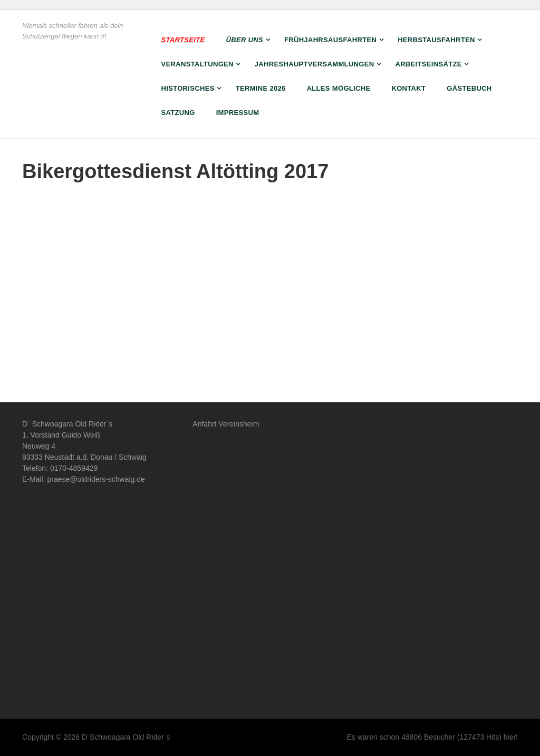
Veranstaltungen (197, 64)
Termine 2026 (261, 88)
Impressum (238, 113)
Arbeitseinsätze (428, 64)
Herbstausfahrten (436, 40)
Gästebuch (469, 88)
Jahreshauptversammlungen (315, 64)
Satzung (178, 113)
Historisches (188, 88)
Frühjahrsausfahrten (330, 40)
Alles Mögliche (339, 88)
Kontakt (408, 88)
